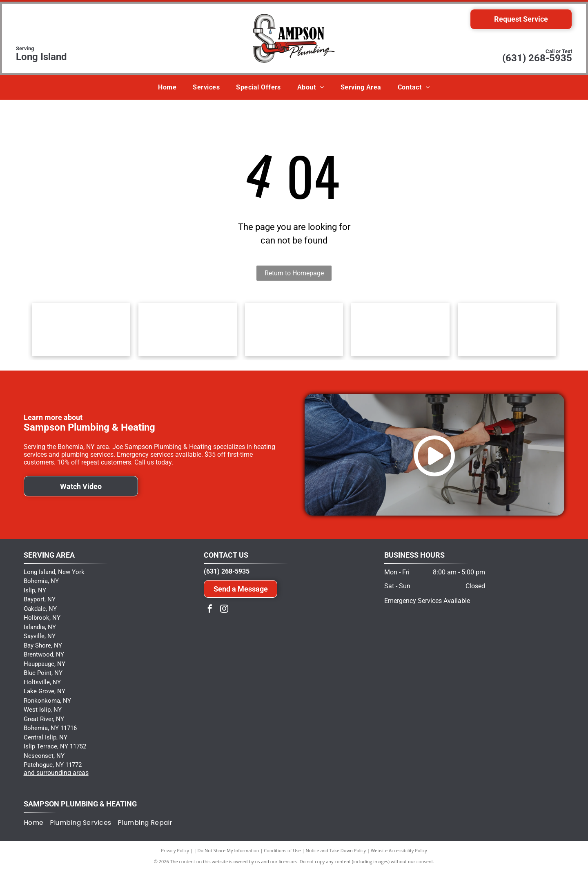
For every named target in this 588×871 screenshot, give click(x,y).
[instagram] (224, 610)
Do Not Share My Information (228, 850)
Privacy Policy (175, 850)
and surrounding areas (56, 773)
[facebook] (210, 610)
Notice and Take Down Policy (336, 850)
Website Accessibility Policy (399, 850)
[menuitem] (167, 87)
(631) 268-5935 (537, 58)
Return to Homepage (294, 273)
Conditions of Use (282, 850)
